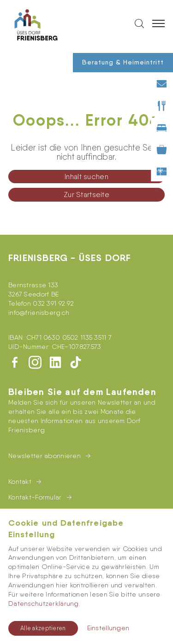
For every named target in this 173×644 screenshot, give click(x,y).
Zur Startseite (86, 194)
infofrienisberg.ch (39, 313)
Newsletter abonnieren (45, 456)
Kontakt (20, 482)
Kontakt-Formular (35, 497)
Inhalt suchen (86, 177)
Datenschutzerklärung (44, 603)
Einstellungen (108, 628)
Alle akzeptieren (43, 628)
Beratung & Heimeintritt (123, 62)
